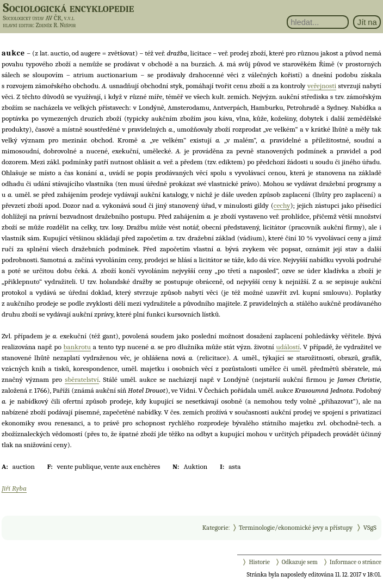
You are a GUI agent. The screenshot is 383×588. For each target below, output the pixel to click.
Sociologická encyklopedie (68, 8)
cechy (282, 205)
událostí (288, 347)
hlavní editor (18, 25)
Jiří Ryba (14, 488)
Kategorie (215, 528)
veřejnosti (322, 86)
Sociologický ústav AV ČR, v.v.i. (39, 18)
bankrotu (78, 347)
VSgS (370, 528)
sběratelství (82, 379)
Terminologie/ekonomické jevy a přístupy (296, 528)
